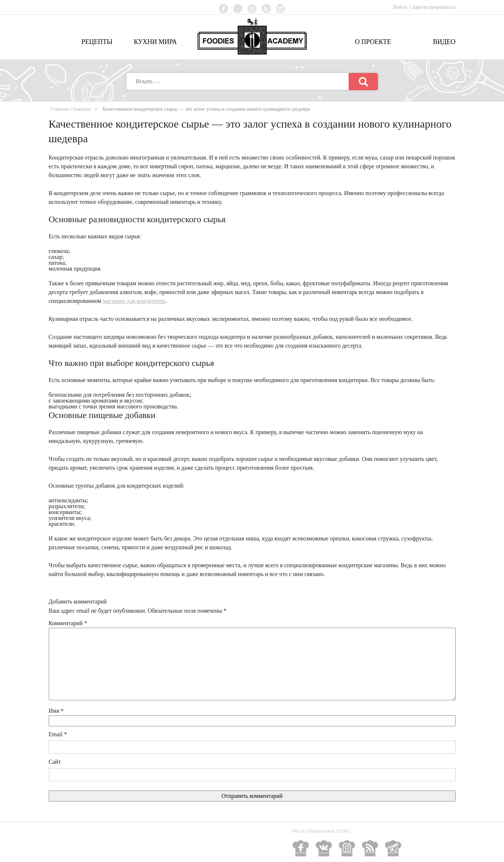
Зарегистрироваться (434, 7)
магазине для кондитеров (134, 301)
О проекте (373, 42)
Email (58, 734)
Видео (444, 42)
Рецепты (97, 42)
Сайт (55, 762)
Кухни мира (155, 42)
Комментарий (68, 623)
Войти (400, 7)
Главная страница (72, 109)
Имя (56, 711)
